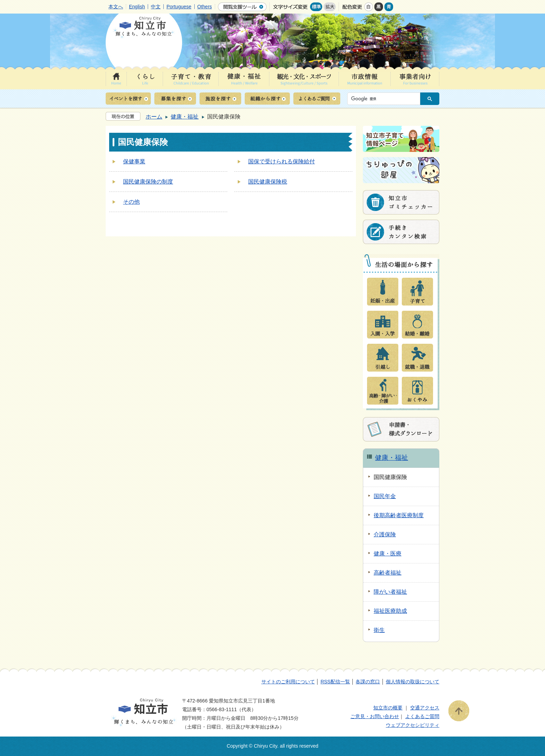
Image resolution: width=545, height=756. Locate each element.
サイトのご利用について (288, 682)
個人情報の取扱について (413, 682)
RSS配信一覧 (335, 682)
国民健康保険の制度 (148, 182)
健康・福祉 (185, 117)
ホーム (154, 117)
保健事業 (134, 161)
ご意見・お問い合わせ (375, 716)
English (137, 7)
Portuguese (179, 7)
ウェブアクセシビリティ (413, 725)
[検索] (385, 99)
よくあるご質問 (422, 716)
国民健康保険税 (268, 182)
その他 (131, 202)
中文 (156, 7)
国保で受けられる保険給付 (282, 161)
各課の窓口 (368, 682)
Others (205, 7)
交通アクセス (425, 708)
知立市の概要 (388, 708)
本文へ (116, 7)
